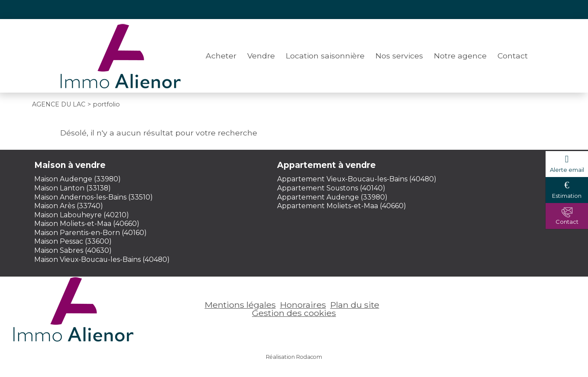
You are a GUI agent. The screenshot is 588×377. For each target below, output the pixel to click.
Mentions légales (240, 305)
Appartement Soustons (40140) (331, 188)
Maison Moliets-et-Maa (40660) (87, 224)
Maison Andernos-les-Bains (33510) (94, 197)
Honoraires (303, 305)
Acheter (221, 56)
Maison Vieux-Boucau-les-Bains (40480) (102, 259)
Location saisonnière (325, 56)
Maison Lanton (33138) (73, 188)
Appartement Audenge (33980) (332, 197)
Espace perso (503, 9)
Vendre (261, 56)
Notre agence (460, 56)
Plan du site (355, 305)
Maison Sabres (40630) (73, 250)
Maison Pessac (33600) (73, 241)
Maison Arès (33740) (69, 206)
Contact (513, 56)
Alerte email (567, 170)
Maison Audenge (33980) (78, 179)
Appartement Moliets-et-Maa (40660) (342, 206)
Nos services (399, 56)
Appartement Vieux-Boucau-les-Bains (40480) (357, 179)
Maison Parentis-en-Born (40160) (90, 233)
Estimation (567, 196)
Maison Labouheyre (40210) (82, 215)
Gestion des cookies (294, 313)
